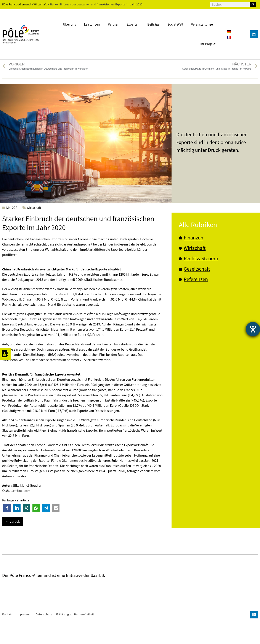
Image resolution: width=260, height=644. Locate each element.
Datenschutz (44, 637)
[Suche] (253, 5)
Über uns (69, 24)
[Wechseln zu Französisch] (229, 37)
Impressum (24, 637)
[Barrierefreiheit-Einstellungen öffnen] (253, 329)
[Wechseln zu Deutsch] (229, 31)
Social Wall (175, 24)
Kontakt (7, 637)
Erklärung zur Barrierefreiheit (75, 637)
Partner (113, 24)
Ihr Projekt (208, 44)
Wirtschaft (34, 208)
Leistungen (92, 24)
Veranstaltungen (203, 24)
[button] (7, 508)
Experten (133, 24)
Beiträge (153, 24)
